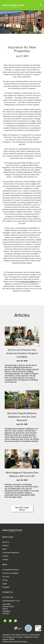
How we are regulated (10, 573)
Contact (5, 556)
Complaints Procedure (11, 570)
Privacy (5, 580)
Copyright (6, 587)
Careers (5, 560)
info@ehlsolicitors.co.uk (11, 601)
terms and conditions (28, 282)
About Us (6, 542)
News (4, 549)
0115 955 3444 (8, 597)
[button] (40, 5)
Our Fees (6, 577)
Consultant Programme (11, 553)
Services (6, 546)
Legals (5, 584)
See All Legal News (22, 509)
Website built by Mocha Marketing (15, 642)
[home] (13, 6)
